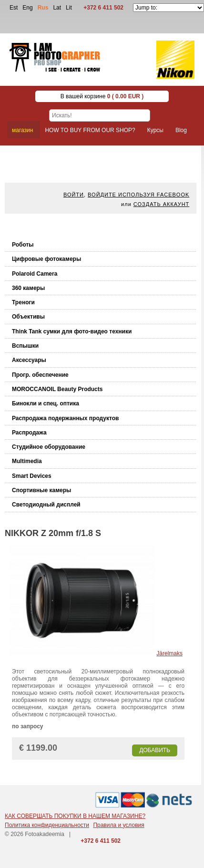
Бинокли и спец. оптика (46, 403)
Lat (57, 8)
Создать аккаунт (161, 204)
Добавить (155, 750)
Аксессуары (29, 360)
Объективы (28, 317)
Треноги (23, 302)
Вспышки (25, 346)
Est (14, 8)
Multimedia (27, 461)
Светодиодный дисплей (46, 505)
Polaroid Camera (35, 274)
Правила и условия (118, 825)
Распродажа (29, 433)
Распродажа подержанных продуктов (65, 418)
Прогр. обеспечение (40, 375)
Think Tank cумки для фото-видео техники (72, 331)
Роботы (23, 245)
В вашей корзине (102, 96)
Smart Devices (32, 476)
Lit (69, 8)
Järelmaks (169, 653)
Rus (43, 8)
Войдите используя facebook (138, 195)
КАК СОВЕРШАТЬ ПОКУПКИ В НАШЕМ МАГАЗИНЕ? (75, 816)
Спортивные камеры (41, 490)
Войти (74, 195)
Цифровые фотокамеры (46, 259)
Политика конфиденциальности (47, 825)
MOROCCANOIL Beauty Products (57, 389)
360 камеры (28, 288)
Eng (27, 8)
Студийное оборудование (49, 447)
